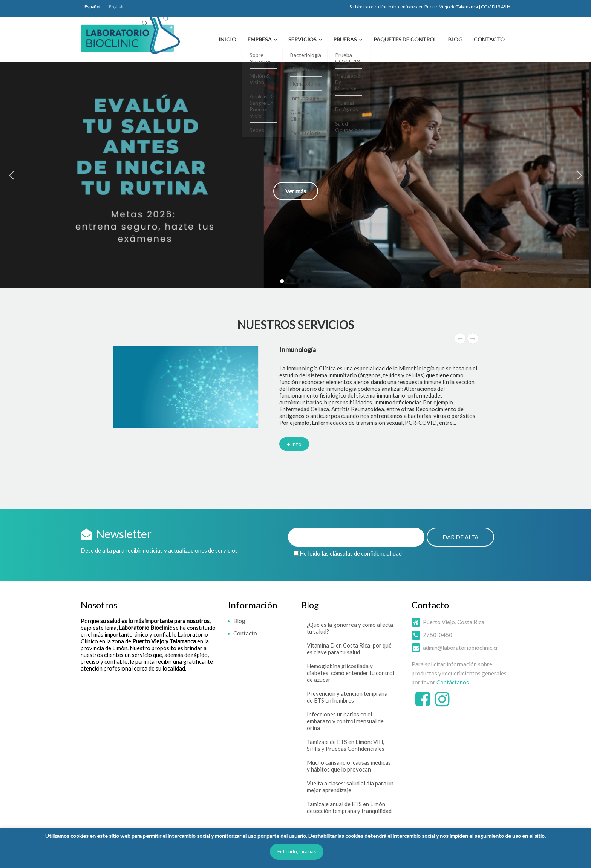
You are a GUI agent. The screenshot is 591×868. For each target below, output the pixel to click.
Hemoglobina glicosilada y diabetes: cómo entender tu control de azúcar (351, 673)
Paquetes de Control (405, 39)
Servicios (302, 39)
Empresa (260, 39)
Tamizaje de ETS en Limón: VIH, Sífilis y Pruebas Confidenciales (346, 745)
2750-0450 (438, 635)
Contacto (489, 39)
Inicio (227, 39)
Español (92, 7)
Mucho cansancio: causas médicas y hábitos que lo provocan (349, 766)
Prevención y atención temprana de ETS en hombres (347, 697)
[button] (295, 175)
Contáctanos (453, 682)
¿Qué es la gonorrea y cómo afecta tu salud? (350, 628)
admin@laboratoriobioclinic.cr (461, 648)
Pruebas (345, 39)
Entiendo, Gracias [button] (297, 851)
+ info (294, 444)
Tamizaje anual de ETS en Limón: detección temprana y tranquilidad (349, 807)
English (116, 7)
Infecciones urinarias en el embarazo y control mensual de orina (345, 721)
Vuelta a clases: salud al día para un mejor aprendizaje (350, 787)
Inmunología (298, 349)
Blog (455, 39)
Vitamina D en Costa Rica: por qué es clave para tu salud (349, 649)
